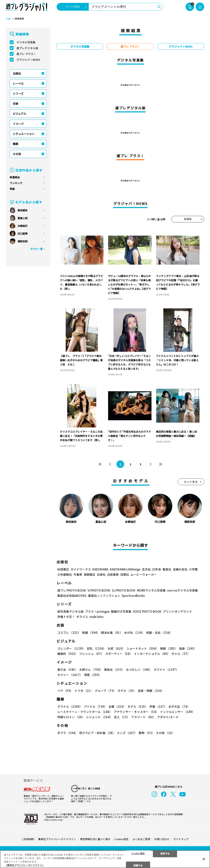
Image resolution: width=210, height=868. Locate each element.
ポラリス (82, 617)
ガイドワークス (81, 569)
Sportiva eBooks (133, 596)
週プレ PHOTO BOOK (72, 590)
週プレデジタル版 (27, 48)
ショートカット (142, 648)
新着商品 (15, 177)
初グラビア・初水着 (97, 733)
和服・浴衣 (159, 633)
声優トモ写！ (66, 617)
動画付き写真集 (121, 611)
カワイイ (166, 669)
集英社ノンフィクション (104, 596)
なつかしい (139, 669)
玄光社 (146, 569)
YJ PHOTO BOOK (99, 590)
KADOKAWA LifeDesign (125, 569)
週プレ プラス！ (26, 54)
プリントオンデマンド (177, 611)
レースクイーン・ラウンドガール (85, 712)
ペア (65, 691)
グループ (105, 691)
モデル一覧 (36, 249)
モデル (138, 706)
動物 (147, 733)
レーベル (18, 83)
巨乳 (96, 648)
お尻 (116, 648)
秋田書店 (63, 569)
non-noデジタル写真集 (182, 590)
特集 (12, 189)
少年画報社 (65, 574)
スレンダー (71, 648)
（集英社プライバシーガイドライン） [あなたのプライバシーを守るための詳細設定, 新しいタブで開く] (25, 865)
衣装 (15, 104)
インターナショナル (152, 654)
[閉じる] (204, 859)
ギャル (181, 654)
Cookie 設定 (121, 839)
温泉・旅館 (151, 691)
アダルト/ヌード (168, 717)
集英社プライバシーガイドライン (57, 839)
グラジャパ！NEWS (28, 60)
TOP (8, 19)
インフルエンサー (177, 712)
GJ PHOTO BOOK (124, 590)
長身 (188, 648)
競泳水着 (112, 633)
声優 (158, 706)
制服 (91, 633)
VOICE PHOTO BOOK (147, 611)
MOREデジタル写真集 (151, 590)
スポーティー (119, 654)
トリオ (84, 691)
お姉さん (91, 669)
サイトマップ (181, 839)
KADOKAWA (100, 569)
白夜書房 (113, 574)
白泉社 (101, 574)
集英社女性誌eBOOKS (72, 596)
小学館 (193, 569)
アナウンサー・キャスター (136, 712)
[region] (105, 859)
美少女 (68, 669)
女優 (117, 706)
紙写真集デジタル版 (70, 611)
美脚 (169, 648)
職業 (15, 144)
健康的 (68, 654)
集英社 (167, 569)
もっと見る (191, 482)
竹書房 (78, 574)
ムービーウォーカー (144, 574)
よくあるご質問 (141, 839)
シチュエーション (24, 134)
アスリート (143, 717)
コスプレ (69, 633)
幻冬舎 (157, 569)
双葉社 (125, 574)
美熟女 (114, 669)
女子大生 (179, 706)
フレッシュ (91, 654)
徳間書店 (90, 574)
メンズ (127, 733)
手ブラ (68, 733)
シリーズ (18, 93)
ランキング (16, 183)
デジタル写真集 (26, 42)
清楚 (93, 675)
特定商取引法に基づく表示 (95, 839)
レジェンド (99, 717)
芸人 (122, 717)
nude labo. (97, 617)
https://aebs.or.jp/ (54, 820)
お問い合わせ (162, 839)
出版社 (17, 73)
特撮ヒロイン (71, 717)
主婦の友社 (180, 569)
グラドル (70, 706)
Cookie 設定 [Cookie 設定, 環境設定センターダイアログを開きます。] (138, 853)
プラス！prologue (97, 611)
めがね (134, 633)
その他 (17, 154)
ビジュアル (19, 114)
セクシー (70, 675)
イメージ (18, 124)
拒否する (165, 853)
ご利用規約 (28, 839)
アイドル (95, 706)
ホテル (127, 691)
